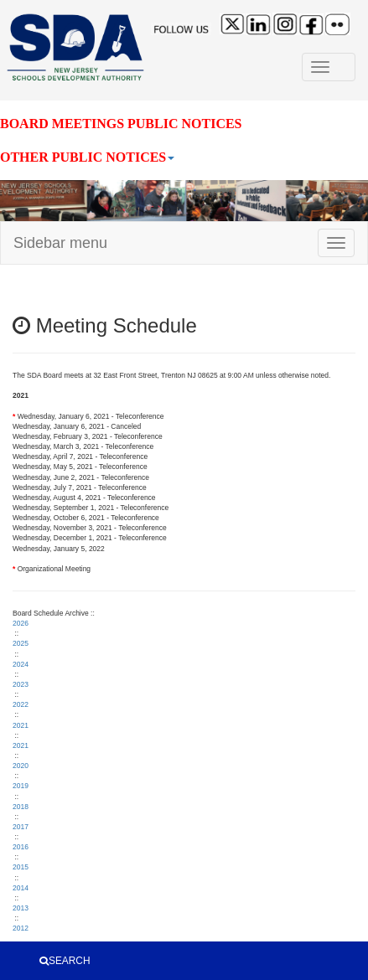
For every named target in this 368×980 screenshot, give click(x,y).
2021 (21, 725)
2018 (21, 807)
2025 (21, 643)
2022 (21, 704)
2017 (21, 827)
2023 (21, 684)
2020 (21, 766)
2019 (21, 786)
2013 (21, 908)
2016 (21, 847)
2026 (21, 623)
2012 (21, 928)
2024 (21, 664)
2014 (21, 888)
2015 (21, 867)
